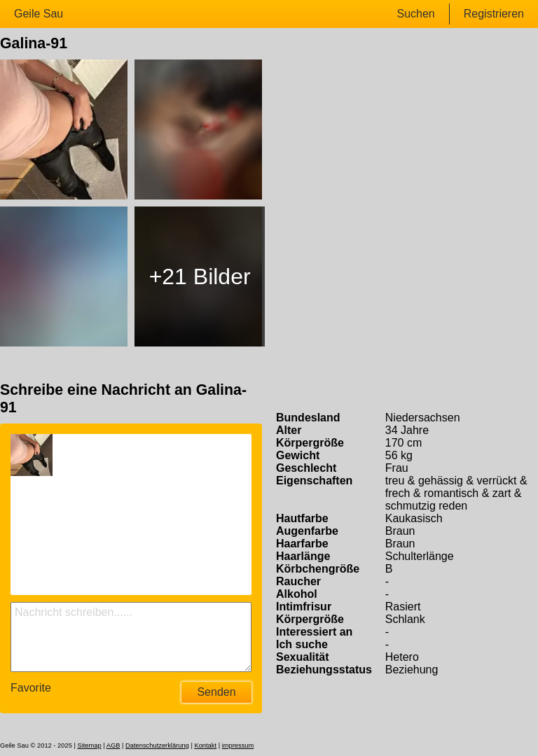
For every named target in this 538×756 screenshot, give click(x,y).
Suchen (415, 14)
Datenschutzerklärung (157, 745)
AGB (113, 745)
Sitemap (89, 745)
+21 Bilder (200, 276)
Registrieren (494, 14)
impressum (238, 745)
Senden (216, 692)
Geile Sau (39, 14)
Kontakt (205, 745)
